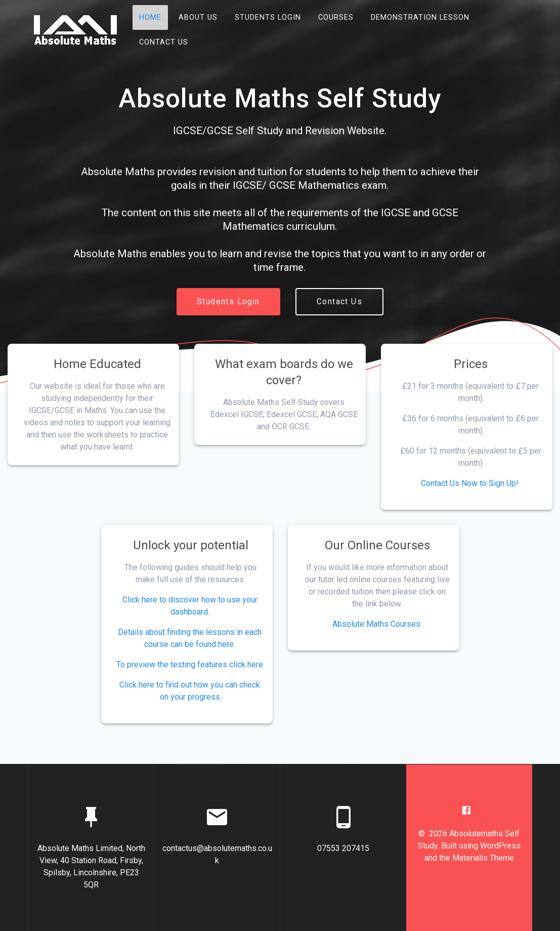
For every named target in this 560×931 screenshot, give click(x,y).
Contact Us (164, 42)
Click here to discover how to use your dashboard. (190, 606)
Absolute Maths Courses (376, 624)
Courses (336, 17)
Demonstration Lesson (420, 17)
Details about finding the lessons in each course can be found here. (190, 638)
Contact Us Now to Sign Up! (470, 483)
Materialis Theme (483, 858)
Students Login (268, 17)
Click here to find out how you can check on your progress (190, 691)
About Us (198, 17)
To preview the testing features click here (190, 664)
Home (150, 17)
